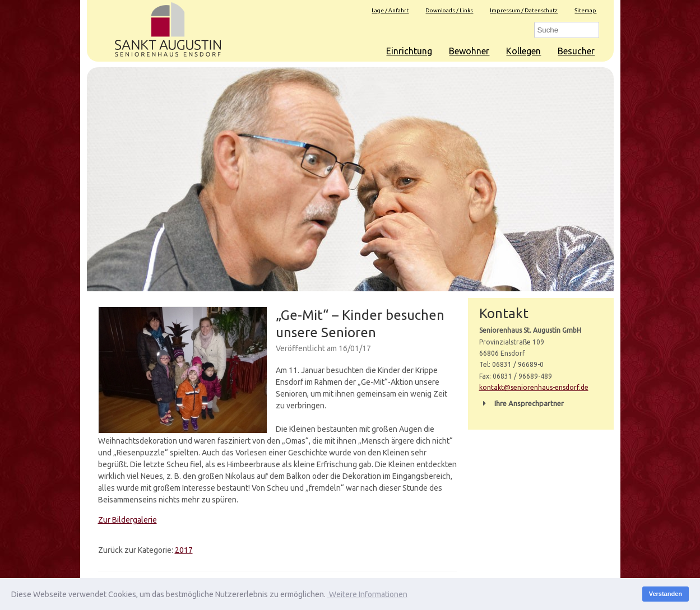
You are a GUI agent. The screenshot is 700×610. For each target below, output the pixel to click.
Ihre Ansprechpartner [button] (521, 403)
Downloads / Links (449, 10)
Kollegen (523, 51)
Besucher (576, 51)
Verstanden (666, 594)
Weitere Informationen (367, 594)
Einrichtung (409, 51)
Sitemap (585, 10)
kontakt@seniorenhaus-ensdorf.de (534, 387)
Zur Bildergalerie (128, 520)
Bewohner (469, 51)
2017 (184, 550)
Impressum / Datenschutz (524, 10)
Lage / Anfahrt (390, 10)
